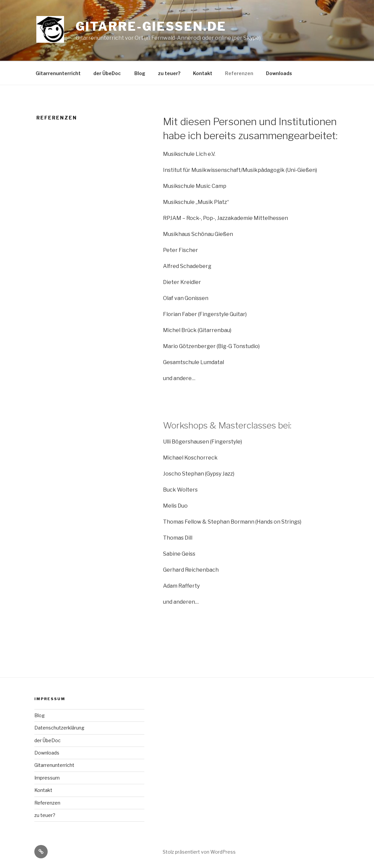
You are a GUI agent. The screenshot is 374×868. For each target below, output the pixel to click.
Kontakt (203, 73)
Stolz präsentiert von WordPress (199, 852)
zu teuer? (169, 73)
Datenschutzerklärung (59, 728)
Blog (140, 73)
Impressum (47, 778)
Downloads (279, 73)
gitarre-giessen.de (151, 26)
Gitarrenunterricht (58, 73)
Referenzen (239, 73)
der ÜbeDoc (107, 73)
